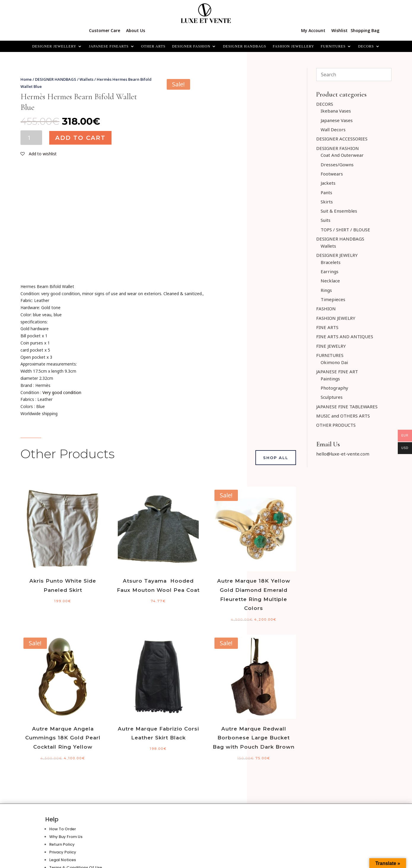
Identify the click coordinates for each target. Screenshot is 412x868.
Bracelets (331, 262)
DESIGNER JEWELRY (337, 255)
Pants (326, 192)
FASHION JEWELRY (336, 318)
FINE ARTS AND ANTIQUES (345, 336)
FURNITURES (333, 46)
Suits (326, 220)
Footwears (332, 174)
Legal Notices (63, 860)
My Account (313, 30)
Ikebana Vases (336, 111)
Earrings (330, 271)
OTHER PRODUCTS (336, 425)
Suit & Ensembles (339, 211)
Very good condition (62, 392)
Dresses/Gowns (337, 165)
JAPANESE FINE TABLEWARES (347, 407)
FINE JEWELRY (331, 346)
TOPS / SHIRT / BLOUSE (345, 230)
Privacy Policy (63, 852)
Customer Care (105, 30)
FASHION (326, 309)
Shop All (276, 458)
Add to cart (80, 138)
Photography (334, 388)
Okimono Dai (334, 362)
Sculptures (332, 397)
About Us (136, 30)
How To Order (63, 829)
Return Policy (62, 844)
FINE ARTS (327, 327)
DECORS (325, 104)
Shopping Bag (365, 30)
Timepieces (333, 299)
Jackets (328, 183)
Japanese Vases (337, 120)
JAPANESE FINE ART (337, 371)
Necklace (330, 281)
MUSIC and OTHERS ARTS (343, 416)
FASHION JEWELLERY (293, 46)
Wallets (86, 79)
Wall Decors (333, 129)
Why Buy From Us (66, 837)
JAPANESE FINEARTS (109, 46)
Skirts (327, 202)
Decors (366, 46)
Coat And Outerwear (342, 155)
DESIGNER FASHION (191, 46)
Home (26, 79)
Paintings (330, 379)
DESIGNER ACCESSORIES (342, 139)
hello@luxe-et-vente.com (343, 454)
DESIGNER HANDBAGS (244, 46)
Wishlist (339, 30)
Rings (326, 290)
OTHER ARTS (153, 46)
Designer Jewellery (54, 46)
